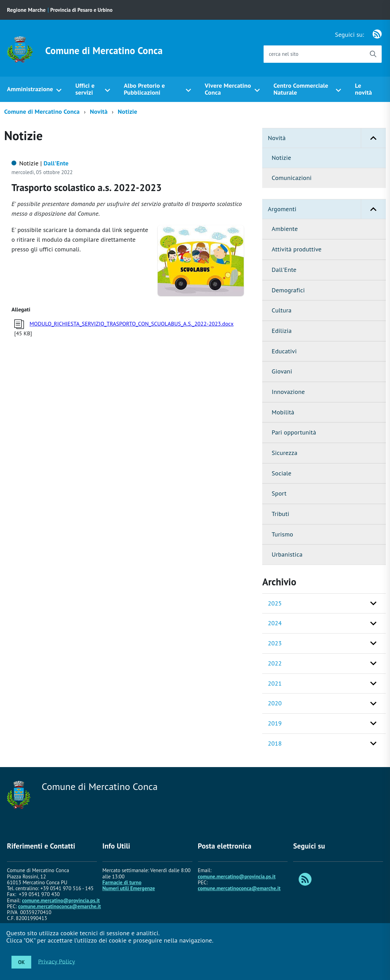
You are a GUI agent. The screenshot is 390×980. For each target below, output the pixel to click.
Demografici (288, 290)
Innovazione (288, 392)
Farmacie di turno (122, 882)
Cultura (281, 310)
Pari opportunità (294, 432)
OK (21, 962)
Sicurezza (284, 453)
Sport (279, 493)
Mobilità (283, 412)
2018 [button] (275, 743)
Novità (99, 111)
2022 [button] (275, 663)
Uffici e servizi (85, 89)
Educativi (284, 351)
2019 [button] (275, 723)
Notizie (127, 111)
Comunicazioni (292, 178)
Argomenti (327, 209)
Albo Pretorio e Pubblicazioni (144, 89)
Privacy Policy (57, 961)
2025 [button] (275, 603)
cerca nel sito (284, 54)
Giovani (282, 371)
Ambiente (285, 229)
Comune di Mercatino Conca (104, 51)
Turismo (282, 534)
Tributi (280, 514)
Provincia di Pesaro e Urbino (81, 10)
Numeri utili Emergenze (129, 888)
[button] (373, 138)
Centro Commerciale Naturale (301, 89)
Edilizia (281, 331)
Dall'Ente (284, 270)
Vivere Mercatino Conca (228, 89)
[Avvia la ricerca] (373, 54)
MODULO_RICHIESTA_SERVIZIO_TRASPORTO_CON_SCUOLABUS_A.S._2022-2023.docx (131, 324)
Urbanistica (287, 554)
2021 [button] (275, 683)
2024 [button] (275, 623)
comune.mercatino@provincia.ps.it (61, 900)
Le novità (363, 89)
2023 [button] (275, 643)
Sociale (281, 473)
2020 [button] (275, 703)
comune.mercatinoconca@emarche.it (59, 906)
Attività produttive (297, 249)
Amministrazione (30, 89)
